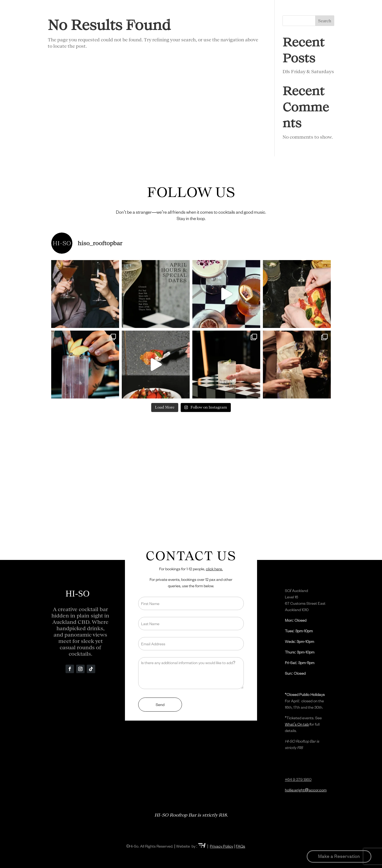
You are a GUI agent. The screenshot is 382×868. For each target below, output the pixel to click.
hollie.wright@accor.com (306, 790)
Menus (163, 21)
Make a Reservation (339, 856)
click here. (214, 569)
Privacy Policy (222, 846)
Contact (251, 21)
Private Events (137, 21)
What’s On (227, 21)
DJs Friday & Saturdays (308, 71)
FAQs (240, 846)
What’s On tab (297, 724)
